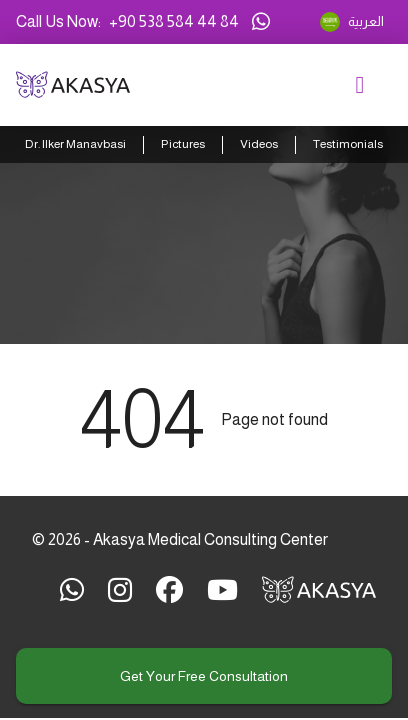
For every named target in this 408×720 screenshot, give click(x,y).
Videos (259, 144)
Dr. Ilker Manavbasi (75, 144)
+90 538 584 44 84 (174, 21)
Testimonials (348, 144)
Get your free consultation (204, 676)
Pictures (183, 144)
